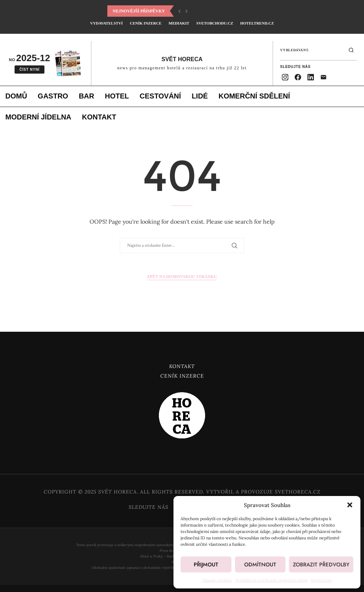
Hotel (117, 96)
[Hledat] (351, 50)
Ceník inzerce (146, 23)
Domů (16, 96)
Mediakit (179, 23)
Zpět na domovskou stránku (182, 277)
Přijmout (206, 565)
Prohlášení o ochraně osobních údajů (272, 580)
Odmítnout (260, 565)
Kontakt (99, 117)
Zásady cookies (217, 580)
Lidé (200, 96)
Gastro (53, 96)
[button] (350, 505)
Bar (87, 96)
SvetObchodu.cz (215, 23)
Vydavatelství (107, 23)
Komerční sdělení (254, 96)
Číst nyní (30, 70)
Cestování (160, 96)
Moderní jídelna (38, 117)
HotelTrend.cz (257, 23)
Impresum (321, 580)
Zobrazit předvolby (321, 565)
